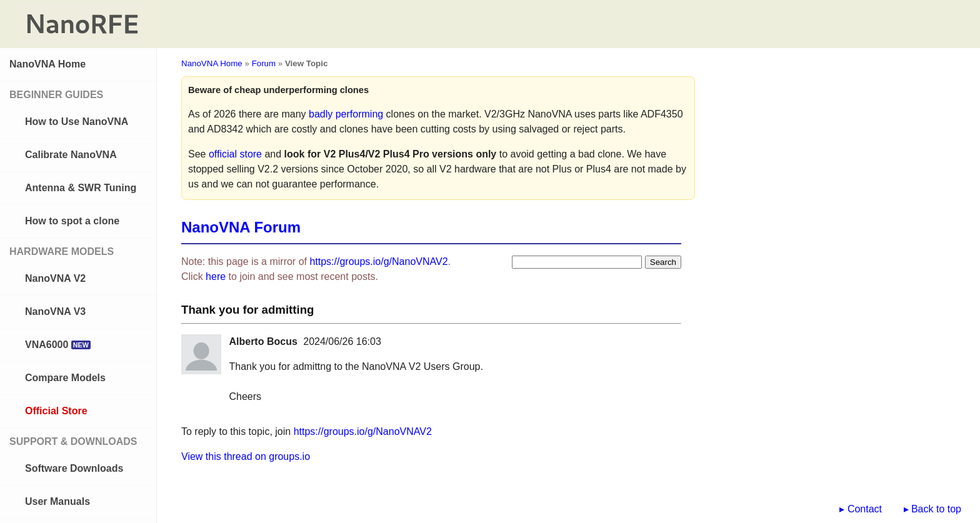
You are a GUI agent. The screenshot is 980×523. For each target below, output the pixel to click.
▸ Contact (861, 509)
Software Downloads (74, 468)
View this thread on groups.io (246, 456)
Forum (264, 63)
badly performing (346, 114)
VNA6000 (58, 345)
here (216, 276)
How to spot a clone (72, 221)
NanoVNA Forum (241, 227)
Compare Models (65, 378)
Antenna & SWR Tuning (81, 188)
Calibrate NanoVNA (71, 155)
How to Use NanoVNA (77, 122)
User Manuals (57, 501)
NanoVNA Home (47, 64)
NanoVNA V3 (55, 311)
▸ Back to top (933, 509)
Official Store (56, 411)
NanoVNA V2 (55, 278)
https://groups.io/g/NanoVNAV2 (378, 261)
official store (235, 154)
